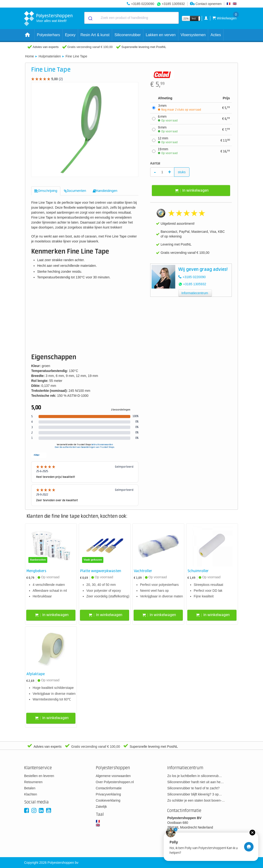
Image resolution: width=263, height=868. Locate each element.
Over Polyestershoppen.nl (115, 782)
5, (226, 108)
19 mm (168, 151)
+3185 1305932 (173, 4)
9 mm (168, 130)
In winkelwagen (192, 191)
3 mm (180, 108)
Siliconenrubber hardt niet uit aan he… (195, 782)
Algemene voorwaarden (113, 776)
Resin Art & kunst (95, 35)
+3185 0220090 (143, 4)
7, (226, 130)
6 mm (168, 119)
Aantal (155, 164)
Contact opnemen (206, 4)
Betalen (30, 788)
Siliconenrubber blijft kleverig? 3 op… (195, 794)
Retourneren (33, 782)
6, (226, 119)
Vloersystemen (193, 35)
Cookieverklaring (108, 800)
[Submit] (90, 18)
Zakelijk (101, 807)
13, (225, 140)
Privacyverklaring (108, 794)
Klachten (31, 794)
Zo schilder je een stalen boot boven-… (196, 800)
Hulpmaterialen (50, 56)
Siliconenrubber (128, 35)
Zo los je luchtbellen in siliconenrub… (195, 776)
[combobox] (131, 18)
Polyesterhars (48, 35)
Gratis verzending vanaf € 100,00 (90, 47)
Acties (216, 35)
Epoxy (70, 35)
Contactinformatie (109, 788)
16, (225, 151)
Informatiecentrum (195, 293)
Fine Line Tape (76, 56)
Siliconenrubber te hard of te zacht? (193, 788)
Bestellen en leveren (39, 776)
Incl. (194, 18)
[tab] (46, 191)
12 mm (168, 140)
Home (29, 56)
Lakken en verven (161, 35)
